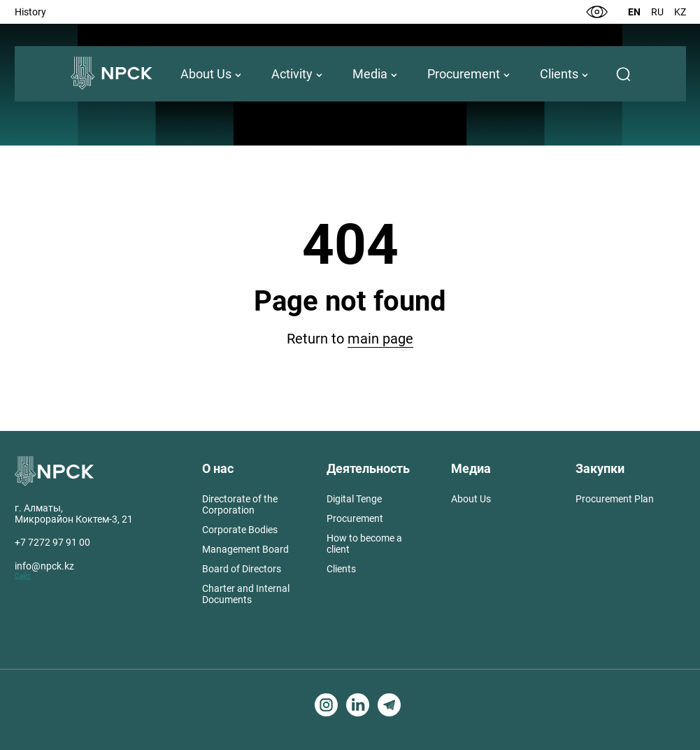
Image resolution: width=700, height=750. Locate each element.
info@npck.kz (44, 566)
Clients (559, 74)
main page (380, 339)
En (634, 12)
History (30, 12)
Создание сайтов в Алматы (49, 720)
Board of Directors (242, 569)
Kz (680, 12)
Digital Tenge (354, 499)
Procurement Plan (615, 499)
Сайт (23, 575)
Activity (292, 74)
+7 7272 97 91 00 (52, 542)
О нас (218, 468)
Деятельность (368, 468)
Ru (657, 12)
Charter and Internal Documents (246, 594)
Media (370, 74)
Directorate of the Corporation (240, 504)
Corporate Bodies (240, 530)
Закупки (600, 468)
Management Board (245, 549)
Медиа (471, 468)
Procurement (464, 74)
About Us (206, 74)
